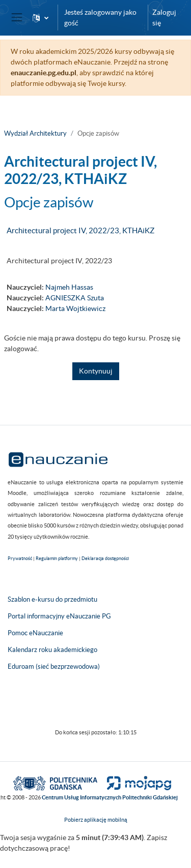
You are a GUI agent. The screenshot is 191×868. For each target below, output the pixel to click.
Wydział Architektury (35, 133)
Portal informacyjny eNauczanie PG (59, 616)
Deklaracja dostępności (105, 559)
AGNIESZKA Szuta (75, 298)
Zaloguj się (164, 18)
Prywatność (20, 559)
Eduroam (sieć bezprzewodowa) (54, 666)
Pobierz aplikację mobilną (96, 820)
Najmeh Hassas (69, 287)
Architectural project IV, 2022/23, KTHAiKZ (80, 230)
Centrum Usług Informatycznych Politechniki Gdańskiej (110, 797)
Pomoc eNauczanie (35, 633)
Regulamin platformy (57, 559)
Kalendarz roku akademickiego (52, 650)
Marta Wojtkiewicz (75, 308)
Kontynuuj (96, 371)
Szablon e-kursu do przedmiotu (52, 599)
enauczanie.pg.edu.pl (44, 73)
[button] (40, 18)
